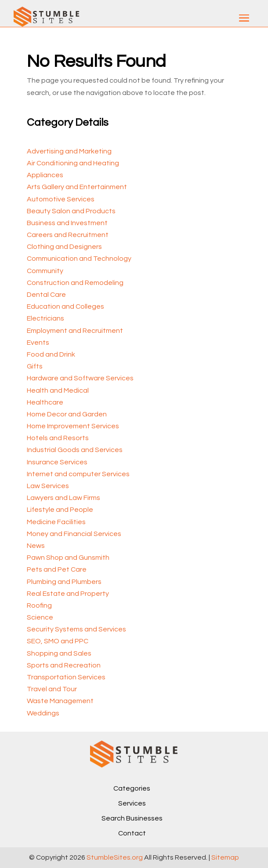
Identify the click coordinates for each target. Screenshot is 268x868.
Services (132, 803)
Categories (132, 788)
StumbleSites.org (115, 857)
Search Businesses (132, 818)
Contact (132, 833)
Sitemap (225, 857)
